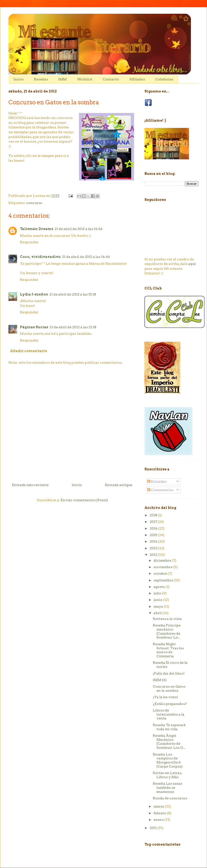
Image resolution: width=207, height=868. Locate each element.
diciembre (163, 560)
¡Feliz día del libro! (169, 673)
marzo (159, 806)
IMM (62, 79)
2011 (154, 828)
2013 (154, 548)
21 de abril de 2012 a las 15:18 (73, 294)
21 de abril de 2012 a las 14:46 (79, 229)
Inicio (19, 79)
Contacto (111, 79)
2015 (154, 535)
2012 (154, 555)
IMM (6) (160, 680)
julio (158, 593)
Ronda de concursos (170, 798)
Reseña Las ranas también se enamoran (168, 788)
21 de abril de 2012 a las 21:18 (73, 327)
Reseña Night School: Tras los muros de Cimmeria (168, 650)
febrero (160, 813)
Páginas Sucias (34, 327)
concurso (34, 203)
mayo (159, 606)
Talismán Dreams (37, 229)
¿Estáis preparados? (170, 704)
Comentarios (160, 490)
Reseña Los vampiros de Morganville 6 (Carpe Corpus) (168, 760)
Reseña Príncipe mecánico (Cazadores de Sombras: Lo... (167, 631)
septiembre (164, 580)
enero (159, 820)
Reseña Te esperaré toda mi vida (169, 727)
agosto (160, 587)
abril (158, 613)
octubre (161, 573)
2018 (154, 515)
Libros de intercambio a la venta (169, 714)
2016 (154, 528)
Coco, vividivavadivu (40, 257)
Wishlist (85, 79)
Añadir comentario (29, 351)
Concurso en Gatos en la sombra (169, 688)
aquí (192, 264)
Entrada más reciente (30, 485)
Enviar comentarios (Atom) (84, 500)
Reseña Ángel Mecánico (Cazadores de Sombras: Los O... (169, 742)
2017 (154, 522)
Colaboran (164, 79)
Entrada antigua (119, 485)
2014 (154, 541)
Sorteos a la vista (167, 619)
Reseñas (41, 79)
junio (158, 600)
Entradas (157, 481)
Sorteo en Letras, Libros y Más (167, 775)
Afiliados (137, 79)
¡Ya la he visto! (165, 697)
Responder (29, 242)
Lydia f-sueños (34, 294)
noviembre (163, 567)
